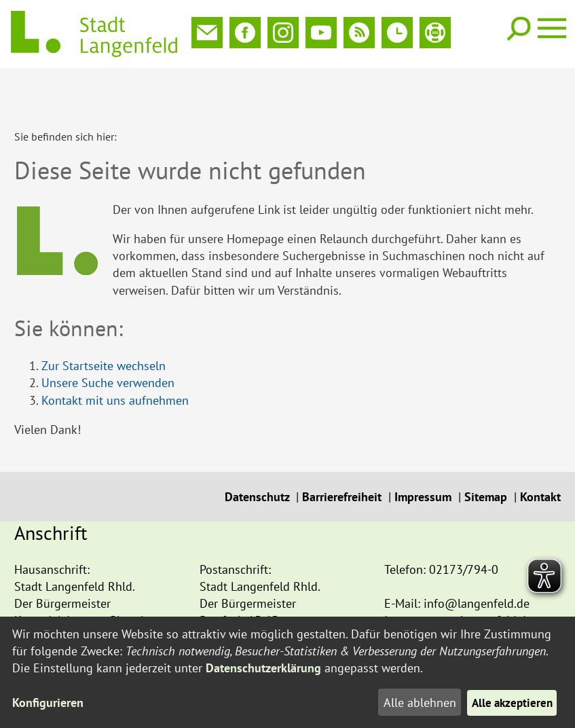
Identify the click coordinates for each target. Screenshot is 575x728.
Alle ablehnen (414, 703)
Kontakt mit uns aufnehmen (115, 356)
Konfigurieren (48, 703)
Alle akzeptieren (509, 703)
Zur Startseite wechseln (104, 321)
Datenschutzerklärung (263, 668)
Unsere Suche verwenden (108, 338)
